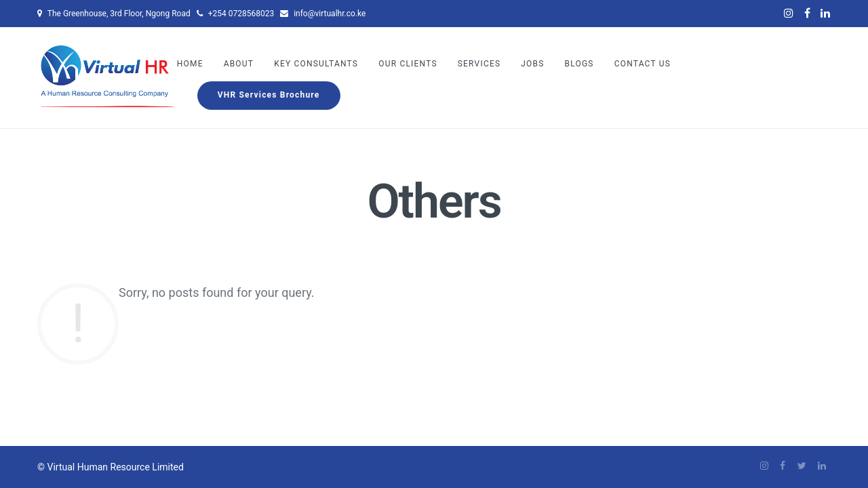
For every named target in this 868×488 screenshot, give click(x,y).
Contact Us (643, 64)
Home (190, 64)
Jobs (532, 64)
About (239, 64)
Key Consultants (316, 64)
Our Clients (408, 64)
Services (479, 64)
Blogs (579, 64)
